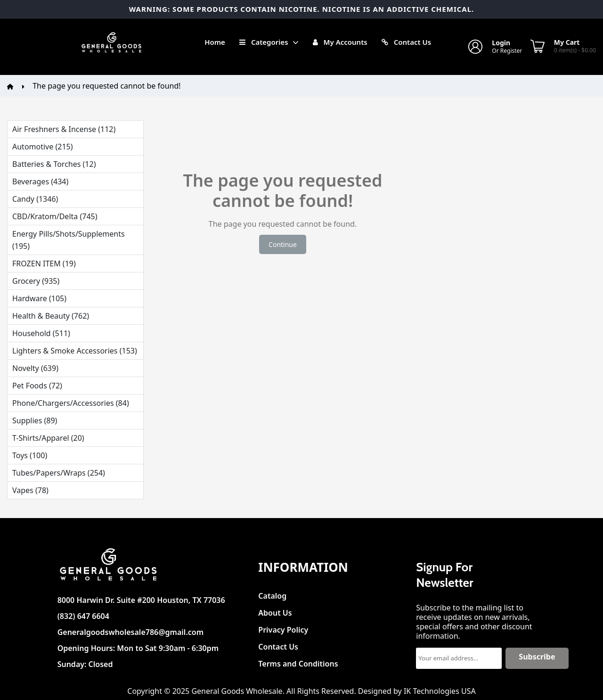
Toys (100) (30, 455)
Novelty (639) (35, 368)
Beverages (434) (40, 181)
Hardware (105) (39, 298)
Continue (283, 244)
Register (511, 51)
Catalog (272, 593)
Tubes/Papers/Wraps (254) (59, 473)
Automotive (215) (42, 147)
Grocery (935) (36, 281)
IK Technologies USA (440, 691)
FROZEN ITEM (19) (44, 264)
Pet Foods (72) (37, 386)
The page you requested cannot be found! (106, 86)
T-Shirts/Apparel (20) (48, 438)
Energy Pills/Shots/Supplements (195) (69, 240)
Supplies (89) (35, 420)
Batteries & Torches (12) (54, 164)
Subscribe (537, 657)
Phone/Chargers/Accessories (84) (71, 403)
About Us (275, 610)
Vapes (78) (30, 490)
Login (501, 43)
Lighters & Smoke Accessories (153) (75, 351)
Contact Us (278, 644)
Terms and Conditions (298, 661)
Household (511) (41, 333)
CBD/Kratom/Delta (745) (55, 216)
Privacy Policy (283, 627)
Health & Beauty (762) (51, 316)
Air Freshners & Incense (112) (64, 129)
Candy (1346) (35, 199)
